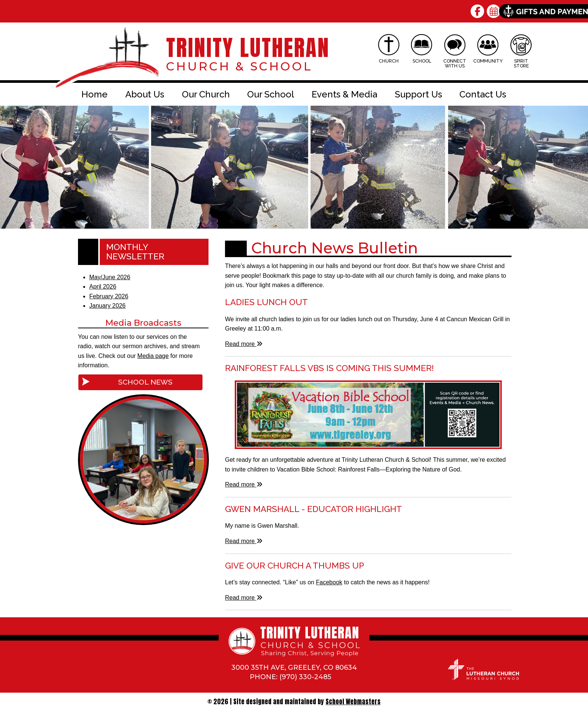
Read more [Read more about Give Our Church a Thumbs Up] (244, 598)
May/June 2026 (110, 277)
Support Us (418, 94)
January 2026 (107, 306)
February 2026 (109, 296)
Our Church (206, 94)
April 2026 (103, 287)
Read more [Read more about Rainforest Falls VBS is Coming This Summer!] (244, 484)
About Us (145, 94)
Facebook (329, 582)
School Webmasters (353, 702)
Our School (271, 94)
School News (145, 382)
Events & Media (344, 94)
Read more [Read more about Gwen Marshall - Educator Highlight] (244, 541)
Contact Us (483, 94)
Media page (153, 356)
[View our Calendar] (495, 11)
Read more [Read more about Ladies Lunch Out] (244, 344)
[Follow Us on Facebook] (479, 11)
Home (94, 94)
